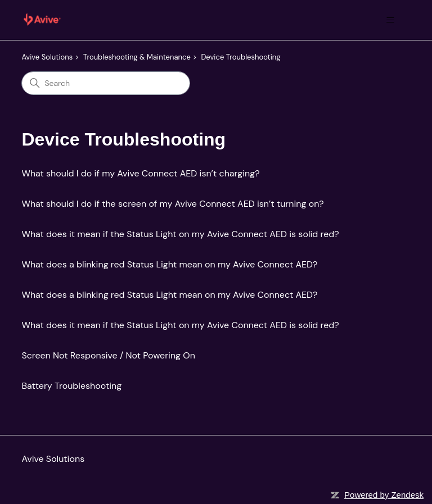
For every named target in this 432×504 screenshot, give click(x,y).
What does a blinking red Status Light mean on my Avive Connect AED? (169, 264)
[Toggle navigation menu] (391, 20)
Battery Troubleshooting (71, 386)
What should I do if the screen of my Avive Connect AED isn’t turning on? (172, 204)
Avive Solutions (47, 57)
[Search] (106, 83)
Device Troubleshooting (240, 57)
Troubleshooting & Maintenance (137, 57)
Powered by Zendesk (384, 495)
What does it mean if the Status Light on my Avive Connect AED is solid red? (180, 234)
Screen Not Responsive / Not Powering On (108, 355)
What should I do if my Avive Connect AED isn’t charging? (140, 173)
